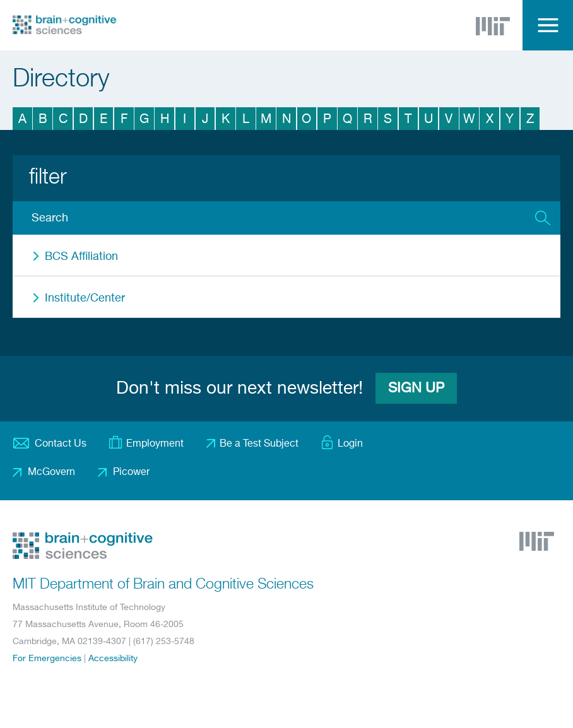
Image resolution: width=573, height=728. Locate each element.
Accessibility (113, 659)
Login (350, 444)
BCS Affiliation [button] (81, 257)
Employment (155, 444)
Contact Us (61, 444)
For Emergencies (47, 659)
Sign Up (416, 389)
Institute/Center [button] (85, 298)
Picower (131, 473)
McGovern (51, 473)
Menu (548, 25)
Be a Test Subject (259, 444)
